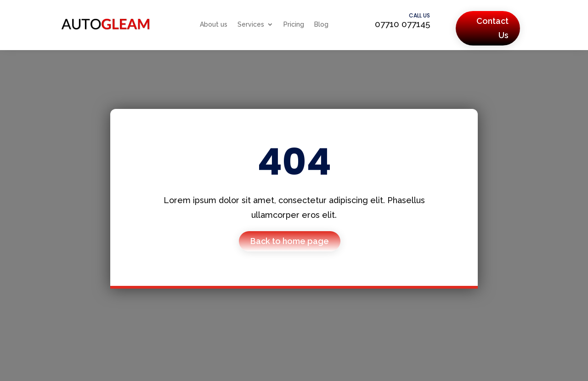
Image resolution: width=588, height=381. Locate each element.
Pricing (294, 24)
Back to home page (290, 241)
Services (251, 24)
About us (214, 24)
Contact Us (492, 28)
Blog (321, 24)
